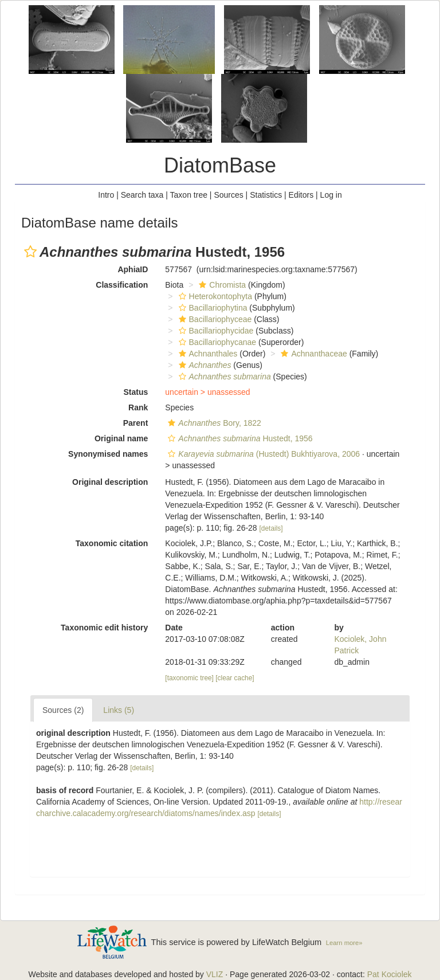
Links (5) (119, 710)
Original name (121, 438)
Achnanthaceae (312, 354)
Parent (136, 423)
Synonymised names (108, 454)
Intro (106, 195)
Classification (122, 285)
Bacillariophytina (212, 308)
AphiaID (133, 269)
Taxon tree (189, 195)
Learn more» (344, 943)
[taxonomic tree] (189, 678)
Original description (110, 482)
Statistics (266, 195)
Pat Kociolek (390, 974)
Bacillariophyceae (214, 319)
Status (136, 392)
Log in (331, 195)
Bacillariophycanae (216, 342)
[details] (271, 528)
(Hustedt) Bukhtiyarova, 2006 (262, 454)
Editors (301, 195)
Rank (138, 407)
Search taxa (142, 195)
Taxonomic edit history (104, 628)
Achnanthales (207, 354)
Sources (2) (63, 710)
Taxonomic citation (112, 543)
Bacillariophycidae (215, 331)
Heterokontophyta (214, 296)
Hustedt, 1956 (239, 438)
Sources (228, 195)
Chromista (221, 285)
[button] (30, 252)
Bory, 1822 (213, 423)
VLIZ (215, 974)
